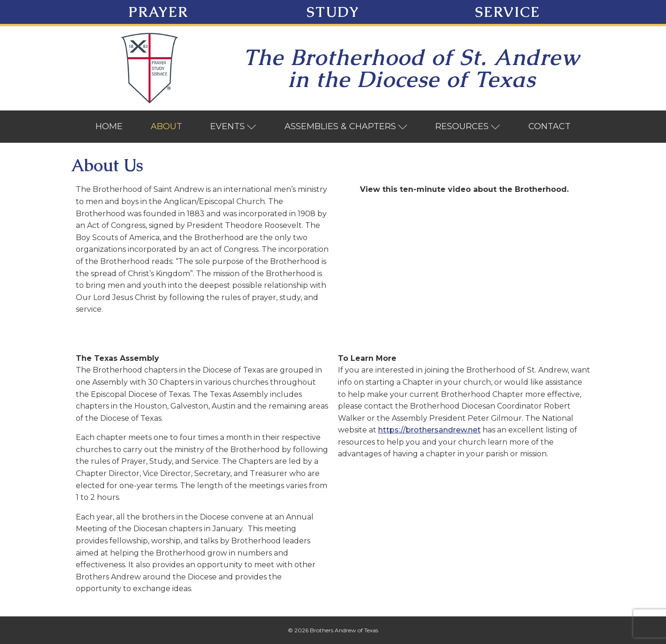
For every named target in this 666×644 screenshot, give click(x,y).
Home (109, 126)
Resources (468, 126)
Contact (549, 126)
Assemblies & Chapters (346, 126)
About (166, 126)
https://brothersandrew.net (429, 430)
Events (233, 126)
